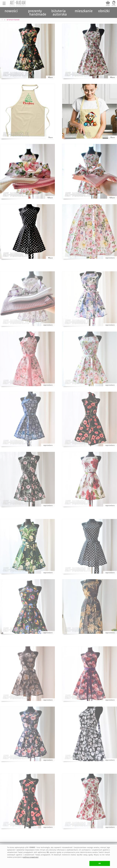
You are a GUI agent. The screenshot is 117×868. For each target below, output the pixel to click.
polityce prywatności (31, 857)
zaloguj (114, 5)
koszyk (108, 5)
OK (100, 863)
